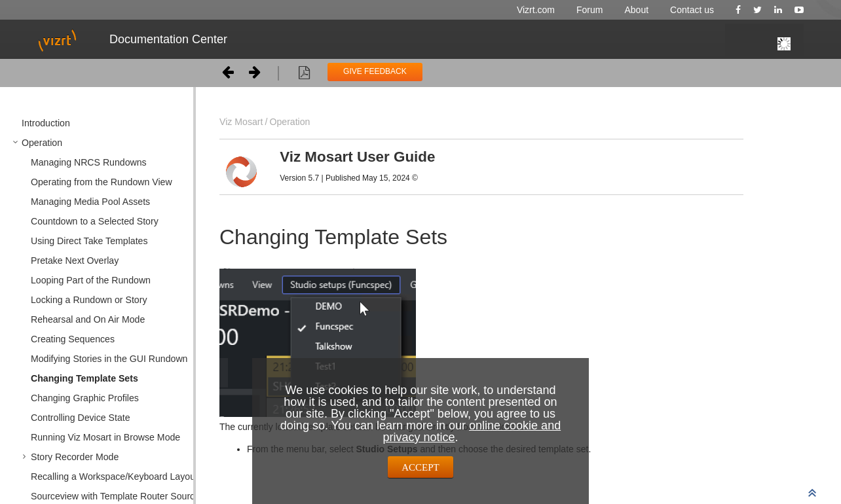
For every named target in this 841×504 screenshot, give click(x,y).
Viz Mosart (241, 122)
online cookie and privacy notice (472, 431)
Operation (290, 122)
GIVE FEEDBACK (375, 71)
